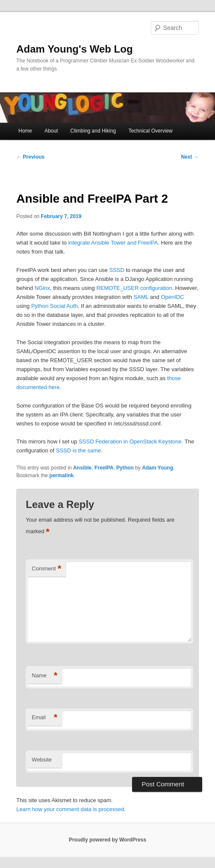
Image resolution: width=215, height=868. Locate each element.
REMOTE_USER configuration (134, 288)
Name (44, 676)
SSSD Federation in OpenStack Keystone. (131, 441)
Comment (46, 569)
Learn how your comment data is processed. (71, 809)
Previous (30, 157)
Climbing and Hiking (93, 131)
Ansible (82, 468)
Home (25, 131)
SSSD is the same (79, 450)
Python (125, 468)
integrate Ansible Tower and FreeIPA (112, 243)
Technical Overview (150, 131)
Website (42, 760)
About (51, 131)
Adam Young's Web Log (74, 49)
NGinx (42, 288)
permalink (62, 475)
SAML (141, 297)
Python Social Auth (54, 306)
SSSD (116, 270)
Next (190, 157)
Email (44, 718)
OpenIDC (172, 297)
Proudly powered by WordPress (107, 840)
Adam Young (158, 468)
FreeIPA (104, 468)
